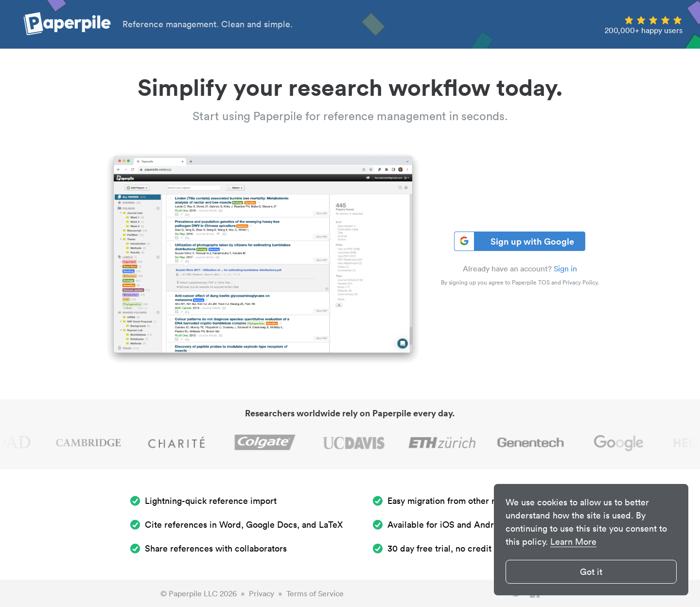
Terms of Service (315, 593)
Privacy (262, 593)
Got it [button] (591, 572)
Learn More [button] (573, 542)
